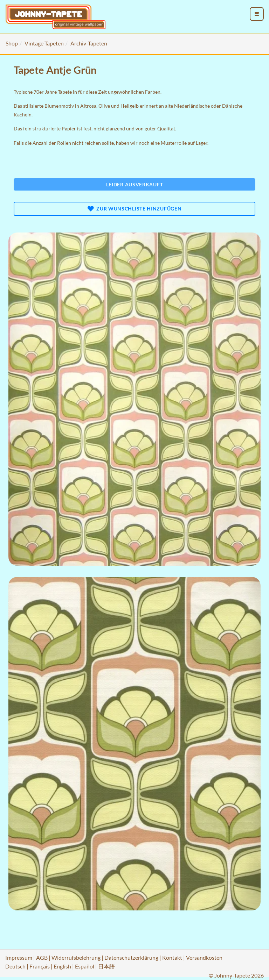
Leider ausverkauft (135, 184)
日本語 (106, 966)
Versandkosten (204, 957)
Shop (12, 43)
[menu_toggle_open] (257, 14)
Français (40, 966)
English (62, 966)
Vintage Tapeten (44, 43)
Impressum (19, 957)
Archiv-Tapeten (89, 43)
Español (85, 966)
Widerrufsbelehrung (76, 957)
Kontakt (172, 957)
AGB (42, 957)
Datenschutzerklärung (131, 957)
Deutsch (15, 966)
